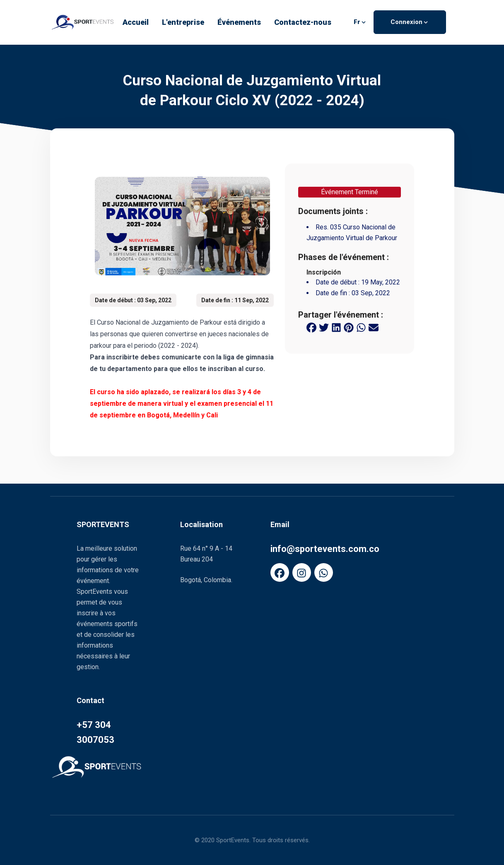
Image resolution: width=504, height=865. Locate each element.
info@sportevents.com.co (325, 549)
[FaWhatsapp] (324, 572)
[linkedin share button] (336, 327)
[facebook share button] (311, 327)
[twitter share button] (324, 327)
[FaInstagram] (302, 572)
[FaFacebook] (280, 572)
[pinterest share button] (349, 327)
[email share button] (374, 327)
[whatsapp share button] (361, 327)
